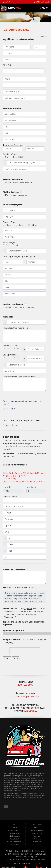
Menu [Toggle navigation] (44, 8)
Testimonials (14, 845)
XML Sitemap (37, 839)
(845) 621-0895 (41, 2)
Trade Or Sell (14, 839)
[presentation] (25, 651)
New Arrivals (14, 833)
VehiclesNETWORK (35, 854)
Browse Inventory (14, 830)
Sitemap (37, 836)
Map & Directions (37, 830)
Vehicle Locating (14, 836)
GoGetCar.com (38, 851)
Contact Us (37, 828)
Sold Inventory (37, 833)
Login (6, 2)
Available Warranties (14, 842)
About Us (14, 828)
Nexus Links (37, 842)
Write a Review (37, 825)
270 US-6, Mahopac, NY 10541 (25, 696)
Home (14, 825)
